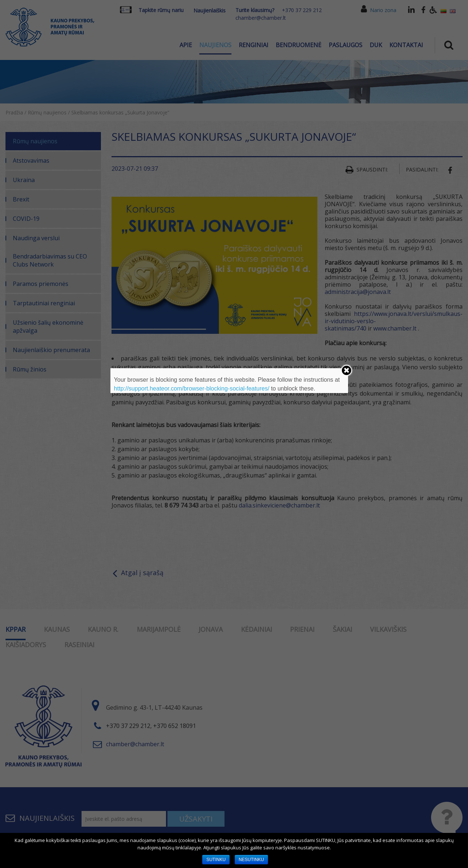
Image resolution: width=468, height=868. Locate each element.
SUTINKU (216, 860)
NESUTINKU (251, 860)
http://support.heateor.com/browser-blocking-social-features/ (192, 388)
